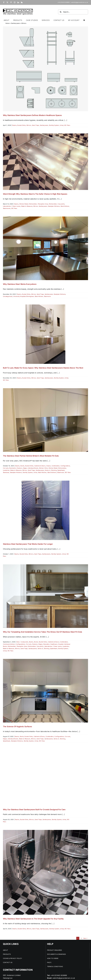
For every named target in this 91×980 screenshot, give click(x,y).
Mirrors (29, 125)
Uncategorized (8, 296)
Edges (25, 468)
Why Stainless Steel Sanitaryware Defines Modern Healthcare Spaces (32, 115)
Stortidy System (54, 125)
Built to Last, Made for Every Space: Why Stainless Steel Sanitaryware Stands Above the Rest (43, 368)
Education (46, 644)
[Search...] (73, 12)
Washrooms (7, 208)
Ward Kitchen (65, 206)
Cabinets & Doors (40, 466)
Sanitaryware (15, 23)
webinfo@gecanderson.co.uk (80, 2)
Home (7, 23)
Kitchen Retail (24, 204)
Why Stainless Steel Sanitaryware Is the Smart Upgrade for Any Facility (33, 919)
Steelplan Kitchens (54, 206)
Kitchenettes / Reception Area (38, 204)
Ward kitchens (52, 472)
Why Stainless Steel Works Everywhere (20, 284)
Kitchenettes (62, 468)
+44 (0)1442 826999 (59, 975)
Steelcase (6, 472)
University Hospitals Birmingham (23, 296)
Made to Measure (27, 206)
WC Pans (67, 125)
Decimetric (13, 468)
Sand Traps (36, 125)
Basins (14, 125)
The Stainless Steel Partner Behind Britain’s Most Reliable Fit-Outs (31, 456)
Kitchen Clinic (43, 468)
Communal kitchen (9, 644)
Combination (56, 466)
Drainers (19, 468)
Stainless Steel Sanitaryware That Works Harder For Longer (28, 544)
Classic (48, 466)
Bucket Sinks (22, 125)
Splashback (61, 470)
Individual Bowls (33, 468)
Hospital (61, 644)
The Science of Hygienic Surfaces (17, 727)
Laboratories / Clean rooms (12, 206)
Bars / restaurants (22, 642)
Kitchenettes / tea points (57, 204)
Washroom (47, 296)
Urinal (62, 125)
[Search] (61, 12)
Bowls (22, 466)
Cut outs (6, 468)
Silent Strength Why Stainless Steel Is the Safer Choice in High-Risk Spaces (35, 194)
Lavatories (6, 470)
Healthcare (54, 644)
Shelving (54, 470)
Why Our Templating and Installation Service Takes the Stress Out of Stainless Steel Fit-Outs (43, 632)
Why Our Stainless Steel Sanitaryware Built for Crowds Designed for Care (34, 810)
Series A (48, 470)
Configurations (65, 466)
